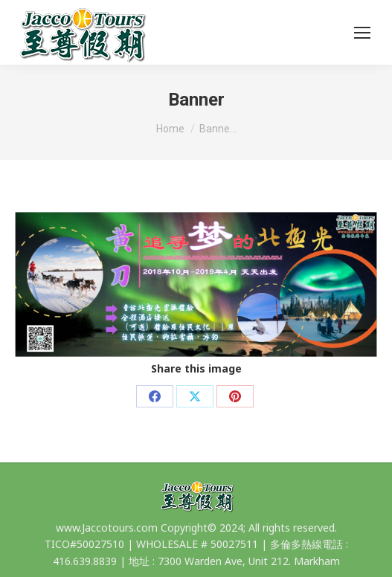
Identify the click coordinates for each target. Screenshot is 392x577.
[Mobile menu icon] (362, 33)
